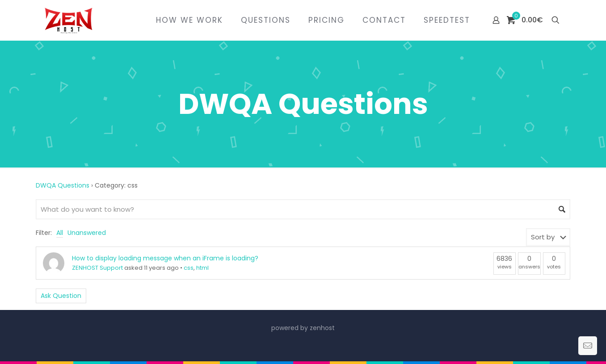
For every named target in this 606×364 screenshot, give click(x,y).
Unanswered (87, 233)
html (202, 268)
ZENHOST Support (97, 268)
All (60, 233)
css (189, 268)
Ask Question (61, 296)
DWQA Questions (63, 185)
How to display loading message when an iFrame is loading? (165, 258)
